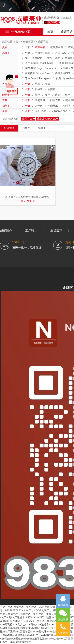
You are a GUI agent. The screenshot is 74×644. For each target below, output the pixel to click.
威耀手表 (43, 42)
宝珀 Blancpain (34, 58)
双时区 (67, 106)
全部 (27, 47)
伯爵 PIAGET (63, 73)
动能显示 (53, 106)
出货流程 (56, 231)
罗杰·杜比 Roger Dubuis (39, 68)
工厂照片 (31, 231)
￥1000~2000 (59, 111)
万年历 (39, 106)
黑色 (37, 95)
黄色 (48, 95)
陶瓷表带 (40, 100)
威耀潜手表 (57, 47)
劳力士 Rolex (43, 53)
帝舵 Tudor (53, 58)
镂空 (68, 95)
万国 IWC (61, 53)
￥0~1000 (41, 111)
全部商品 (28, 42)
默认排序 (9, 128)
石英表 (51, 89)
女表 (48, 84)
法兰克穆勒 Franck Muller (40, 63)
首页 (50, 32)
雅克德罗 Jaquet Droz (37, 73)
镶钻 (58, 95)
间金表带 (55, 100)
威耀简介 (6, 231)
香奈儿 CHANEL (46, 119)
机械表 (39, 89)
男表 (37, 84)
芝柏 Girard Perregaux (38, 78)
